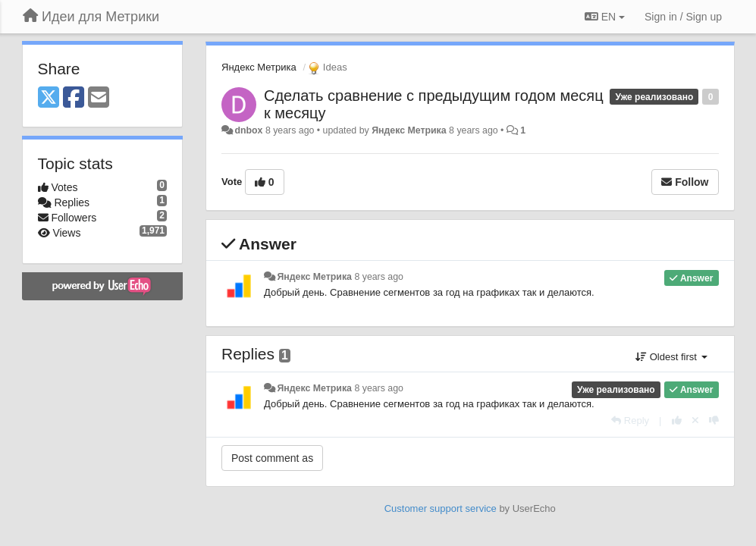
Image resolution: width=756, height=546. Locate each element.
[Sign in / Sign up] (683, 17)
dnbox (248, 130)
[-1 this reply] (714, 420)
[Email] (99, 98)
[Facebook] (74, 98)
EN (605, 17)
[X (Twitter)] (49, 98)
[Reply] (630, 420)
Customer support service (441, 508)
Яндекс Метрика (259, 67)
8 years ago (379, 277)
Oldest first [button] (671, 357)
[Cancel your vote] (695, 420)
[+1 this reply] (677, 420)
